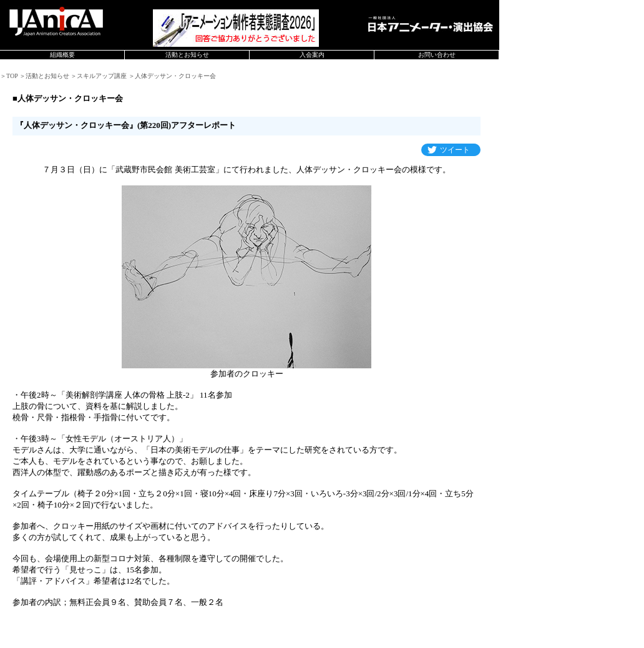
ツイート (455, 150)
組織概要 (62, 55)
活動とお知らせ (187, 55)
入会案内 (312, 55)
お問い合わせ (437, 55)
